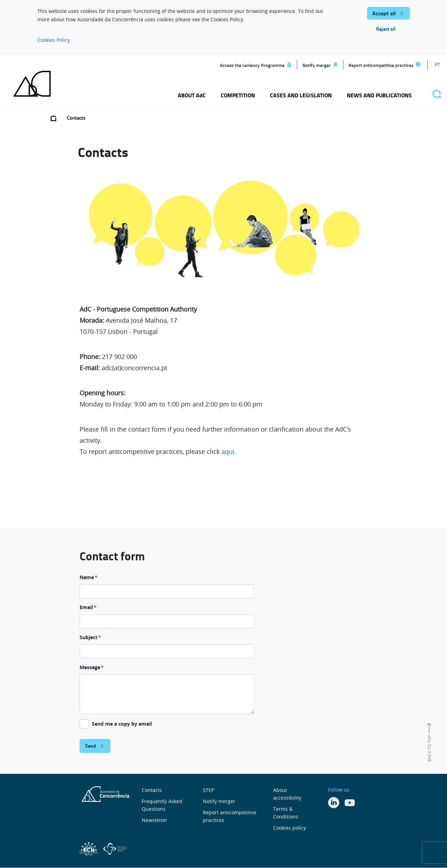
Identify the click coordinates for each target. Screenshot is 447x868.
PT (437, 64)
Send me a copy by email (122, 724)
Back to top (429, 748)
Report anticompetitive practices (381, 65)
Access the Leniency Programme (252, 65)
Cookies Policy (54, 40)
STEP (208, 790)
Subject (89, 637)
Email (86, 607)
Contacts (152, 790)
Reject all (386, 29)
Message (90, 667)
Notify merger (317, 65)
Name (87, 577)
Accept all (384, 13)
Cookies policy (290, 828)
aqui (228, 451)
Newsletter (155, 820)
